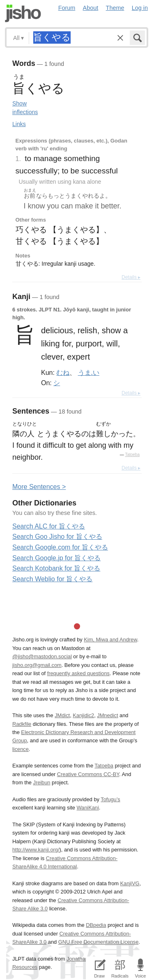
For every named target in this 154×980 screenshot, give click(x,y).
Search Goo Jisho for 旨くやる (57, 537)
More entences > (39, 487)
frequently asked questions (78, 673)
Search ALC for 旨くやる (49, 526)
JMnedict (107, 715)
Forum (67, 8)
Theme (115, 8)
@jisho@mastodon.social (42, 656)
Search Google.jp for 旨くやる (56, 558)
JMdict (62, 715)
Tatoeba (132, 455)
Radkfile (22, 724)
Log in (140, 8)
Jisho (23, 13)
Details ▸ (131, 277)
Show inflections (25, 108)
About (91, 8)
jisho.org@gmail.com (37, 665)
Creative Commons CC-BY (88, 774)
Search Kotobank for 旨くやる (56, 568)
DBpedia (96, 925)
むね (63, 372)
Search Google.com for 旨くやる (60, 547)
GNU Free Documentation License (99, 942)
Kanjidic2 (83, 715)
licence (21, 749)
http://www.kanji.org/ (36, 850)
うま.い (89, 372)
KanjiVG (130, 883)
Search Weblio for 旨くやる (52, 579)
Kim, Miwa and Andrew (110, 640)
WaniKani (88, 808)
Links (19, 124)
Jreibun (42, 782)
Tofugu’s (110, 799)
